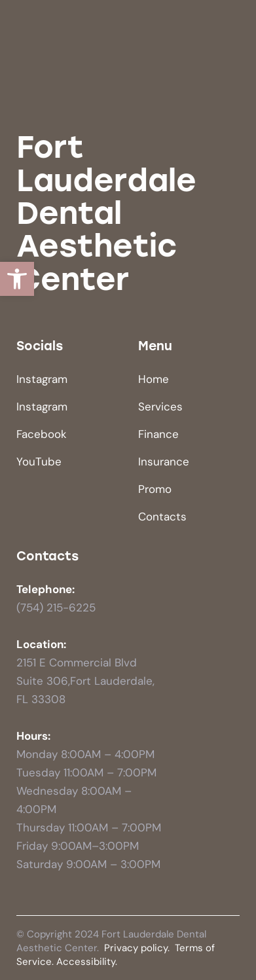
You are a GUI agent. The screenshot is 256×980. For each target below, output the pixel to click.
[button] (17, 279)
